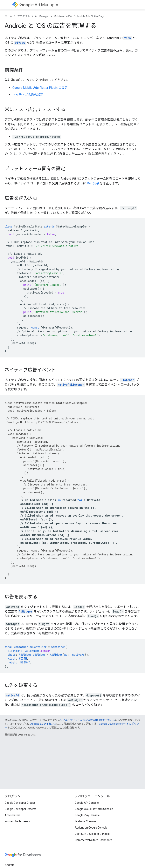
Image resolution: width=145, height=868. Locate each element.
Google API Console (87, 803)
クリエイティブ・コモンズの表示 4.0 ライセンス (87, 720)
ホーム (8, 16)
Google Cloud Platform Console (94, 809)
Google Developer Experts (20, 809)
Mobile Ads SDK (63, 16)
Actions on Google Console (91, 828)
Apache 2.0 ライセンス (43, 724)
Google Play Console (87, 815)
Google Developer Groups (20, 803)
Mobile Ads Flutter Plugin (91, 16)
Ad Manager (39, 5)
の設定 (40, 88)
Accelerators (13, 815)
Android (10, 865)
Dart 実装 (93, 183)
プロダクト (24, 16)
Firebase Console (85, 821)
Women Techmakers (17, 821)
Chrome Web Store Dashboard (93, 840)
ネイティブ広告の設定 (28, 95)
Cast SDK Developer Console (92, 834)
